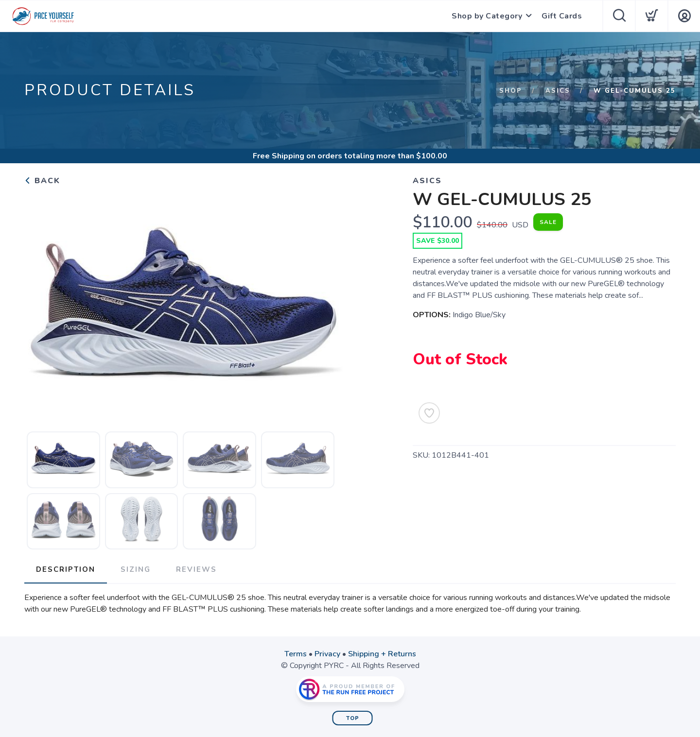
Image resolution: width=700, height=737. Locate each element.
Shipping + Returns (382, 654)
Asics (558, 91)
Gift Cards (562, 16)
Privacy (327, 654)
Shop (511, 91)
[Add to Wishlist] (429, 413)
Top (353, 718)
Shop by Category (487, 16)
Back (42, 181)
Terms (296, 654)
